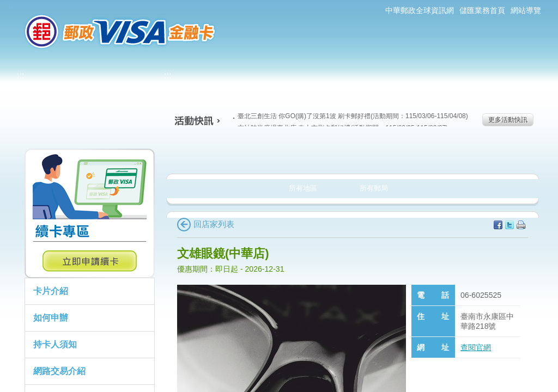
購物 (351, 155)
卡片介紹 (51, 291)
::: (10, 5)
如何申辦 (51, 318)
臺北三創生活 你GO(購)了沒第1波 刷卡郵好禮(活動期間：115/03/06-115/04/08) (351, 116)
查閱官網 (476, 347)
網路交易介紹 (59, 371)
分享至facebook (498, 225)
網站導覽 (526, 10)
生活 (279, 155)
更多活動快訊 (508, 120)
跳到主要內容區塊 (6, 6)
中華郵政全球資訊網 (420, 10)
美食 (208, 155)
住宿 (493, 155)
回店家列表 (206, 224)
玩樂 (422, 155)
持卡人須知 (55, 344)
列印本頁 (521, 225)
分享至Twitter (510, 225)
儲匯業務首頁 (482, 10)
